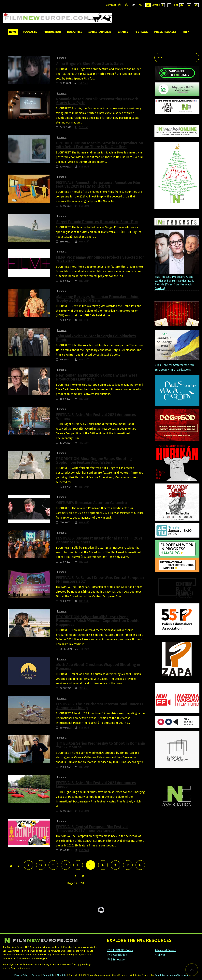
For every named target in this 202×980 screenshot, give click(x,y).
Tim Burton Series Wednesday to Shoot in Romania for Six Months (101, 745)
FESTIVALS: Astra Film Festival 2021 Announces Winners (96, 417)
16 (115, 865)
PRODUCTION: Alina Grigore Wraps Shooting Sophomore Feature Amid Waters (94, 461)
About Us (61, 975)
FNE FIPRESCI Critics (120, 950)
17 (128, 865)
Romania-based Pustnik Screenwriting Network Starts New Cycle (97, 101)
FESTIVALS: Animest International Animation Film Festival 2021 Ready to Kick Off (98, 184)
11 (53, 865)
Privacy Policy (22, 975)
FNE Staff (83, 83)
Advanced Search (166, 950)
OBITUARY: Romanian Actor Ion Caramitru (92, 503)
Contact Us (49, 975)
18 (140, 865)
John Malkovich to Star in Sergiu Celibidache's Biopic (96, 338)
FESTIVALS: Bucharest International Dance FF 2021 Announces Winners (99, 540)
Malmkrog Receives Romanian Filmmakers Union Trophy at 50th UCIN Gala (98, 299)
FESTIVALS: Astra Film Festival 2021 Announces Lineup (96, 785)
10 (41, 865)
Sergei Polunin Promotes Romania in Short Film (97, 222)
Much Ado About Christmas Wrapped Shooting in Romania (98, 667)
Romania (62, 58)
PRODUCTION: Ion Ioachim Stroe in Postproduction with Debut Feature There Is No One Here (100, 145)
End (83, 876)
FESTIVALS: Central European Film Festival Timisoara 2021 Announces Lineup (92, 829)
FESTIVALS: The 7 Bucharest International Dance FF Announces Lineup (100, 706)
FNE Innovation (117, 960)
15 (103, 865)
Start (11, 866)
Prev (18, 866)
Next (75, 876)
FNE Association (117, 955)
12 (66, 865)
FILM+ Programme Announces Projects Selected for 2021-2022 (100, 259)
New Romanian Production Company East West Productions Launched (97, 377)
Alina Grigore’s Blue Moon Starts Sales (90, 64)
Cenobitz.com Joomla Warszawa (171, 975)
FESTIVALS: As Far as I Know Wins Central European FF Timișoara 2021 (100, 580)
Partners (36, 975)
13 (78, 865)
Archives (160, 955)
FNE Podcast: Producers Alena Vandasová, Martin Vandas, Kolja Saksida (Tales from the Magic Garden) (175, 283)
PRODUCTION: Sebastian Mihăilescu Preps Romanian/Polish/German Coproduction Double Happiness (98, 621)
